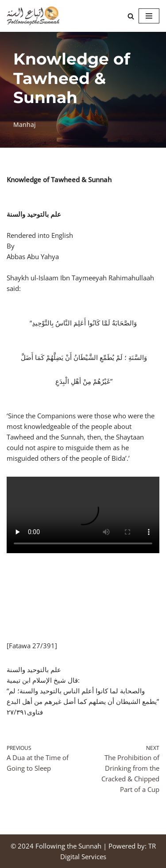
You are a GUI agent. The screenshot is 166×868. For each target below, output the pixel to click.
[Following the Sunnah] (33, 16)
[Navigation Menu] (149, 16)
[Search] (131, 16)
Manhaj (25, 125)
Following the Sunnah (68, 846)
